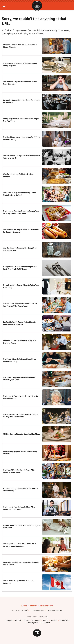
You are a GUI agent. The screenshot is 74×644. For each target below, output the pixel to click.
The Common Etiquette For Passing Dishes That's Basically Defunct (20, 194)
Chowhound (36, 620)
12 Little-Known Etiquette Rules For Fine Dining (22, 434)
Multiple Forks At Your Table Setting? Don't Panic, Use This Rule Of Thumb (20, 268)
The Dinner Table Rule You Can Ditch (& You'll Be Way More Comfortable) (21, 416)
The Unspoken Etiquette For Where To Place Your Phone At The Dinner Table (20, 305)
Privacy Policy (46, 606)
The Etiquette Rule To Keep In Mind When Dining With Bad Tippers (19, 508)
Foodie (46, 620)
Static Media (22, 610)
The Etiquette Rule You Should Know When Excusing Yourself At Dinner (20, 545)
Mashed (54, 620)
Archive (33, 606)
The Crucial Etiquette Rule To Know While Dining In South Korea (19, 471)
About (24, 606)
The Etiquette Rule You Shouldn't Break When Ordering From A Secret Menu (21, 212)
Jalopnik (18, 620)
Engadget (8, 620)
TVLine (26, 620)
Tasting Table (65, 620)
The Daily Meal (33, 623)
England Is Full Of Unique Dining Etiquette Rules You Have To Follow (20, 323)
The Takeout (45, 623)
